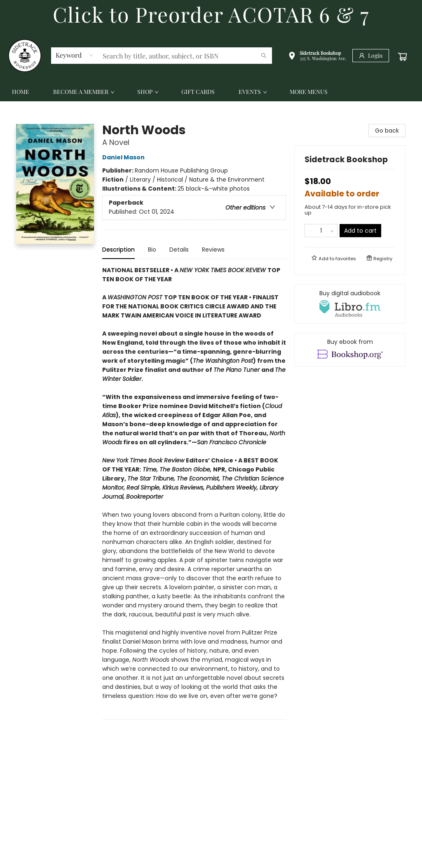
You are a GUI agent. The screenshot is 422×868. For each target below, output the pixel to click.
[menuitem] (21, 92)
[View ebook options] (350, 350)
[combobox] (75, 55)
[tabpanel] (194, 493)
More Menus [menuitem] (309, 92)
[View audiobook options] (350, 304)
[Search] (264, 56)
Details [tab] (179, 250)
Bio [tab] (152, 250)
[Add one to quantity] (332, 231)
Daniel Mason (125, 157)
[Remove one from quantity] (310, 231)
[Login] (371, 56)
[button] (317, 57)
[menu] (211, 92)
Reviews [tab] (213, 250)
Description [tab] (118, 250)
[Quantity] (321, 231)
